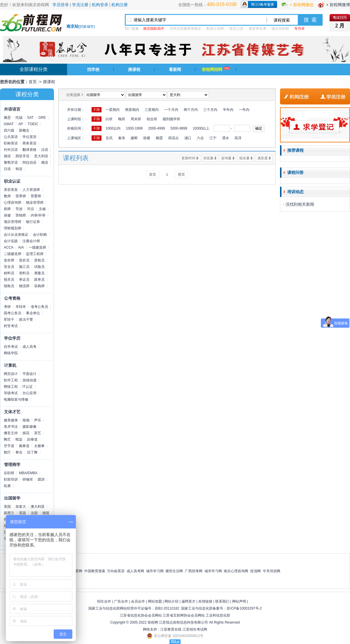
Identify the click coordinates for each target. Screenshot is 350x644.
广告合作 (121, 601)
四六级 (9, 130)
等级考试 (11, 393)
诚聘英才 (188, 601)
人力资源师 (31, 190)
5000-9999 (179, 128)
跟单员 (39, 280)
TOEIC (33, 124)
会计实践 (11, 241)
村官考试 (11, 326)
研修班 (28, 479)
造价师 (9, 260)
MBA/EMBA (28, 473)
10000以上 (201, 128)
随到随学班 (171, 119)
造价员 (24, 260)
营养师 (21, 196)
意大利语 (41, 156)
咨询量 (226, 158)
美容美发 (11, 190)
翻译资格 (29, 150)
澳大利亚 (38, 507)
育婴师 (36, 196)
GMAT (9, 124)
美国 (7, 507)
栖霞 (159, 138)
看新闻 (175, 69)
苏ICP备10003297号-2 (244, 608)
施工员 (24, 267)
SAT (30, 118)
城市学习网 (155, 571)
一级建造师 (37, 247)
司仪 (31, 209)
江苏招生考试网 (195, 629)
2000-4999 (156, 128)
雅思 (7, 118)
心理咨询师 (13, 203)
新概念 (24, 130)
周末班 (136, 119)
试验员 (39, 267)
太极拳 (39, 446)
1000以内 (113, 128)
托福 (19, 118)
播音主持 (11, 433)
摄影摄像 (29, 427)
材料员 (9, 273)
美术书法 (11, 427)
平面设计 (29, 374)
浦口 (188, 138)
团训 (41, 479)
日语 (7, 169)
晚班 (122, 119)
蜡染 (19, 439)
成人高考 (29, 347)
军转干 (9, 320)
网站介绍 (171, 601)
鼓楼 (147, 138)
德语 (7, 156)
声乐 (38, 420)
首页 (33, 82)
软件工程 (11, 380)
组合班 (152, 119)
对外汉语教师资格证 (185, 29)
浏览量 (208, 158)
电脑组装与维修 (16, 399)
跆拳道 (32, 439)
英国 (22, 513)
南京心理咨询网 (236, 571)
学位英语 (29, 137)
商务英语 (29, 143)
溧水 (225, 138)
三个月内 (210, 110)
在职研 (9, 473)
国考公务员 (13, 313)
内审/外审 (38, 215)
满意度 (262, 158)
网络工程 (11, 387)
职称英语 (11, 143)
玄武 (109, 138)
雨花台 (174, 138)
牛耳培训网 (272, 571)
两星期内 (132, 110)
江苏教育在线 (171, 629)
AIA (21, 247)
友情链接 (205, 601)
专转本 (21, 307)
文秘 (42, 209)
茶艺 (38, 433)
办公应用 (29, 393)
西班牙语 (22, 156)
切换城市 (87, 27)
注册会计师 (31, 241)
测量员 (39, 273)
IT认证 (28, 387)
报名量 (244, 158)
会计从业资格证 (16, 235)
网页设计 (11, 374)
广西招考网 (194, 571)
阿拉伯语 (29, 163)
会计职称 (40, 235)
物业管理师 (35, 203)
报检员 (9, 286)
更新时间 (188, 158)
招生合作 (104, 601)
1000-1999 (134, 128)
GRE (42, 118)
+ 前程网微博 (338, 5)
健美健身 (11, 420)
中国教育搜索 (95, 571)
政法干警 (26, 320)
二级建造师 (13, 254)
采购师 (39, 286)
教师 (7, 196)
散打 (7, 452)
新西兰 (9, 513)
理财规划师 (13, 228)
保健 (7, 215)
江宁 (213, 138)
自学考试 (11, 347)
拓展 (7, 486)
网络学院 (11, 353)
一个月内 (171, 110)
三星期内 (152, 110)
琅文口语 (236, 29)
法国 (34, 513)
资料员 (24, 273)
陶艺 (7, 439)
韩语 (19, 169)
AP (21, 124)
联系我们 (222, 601)
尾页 (181, 174)
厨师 (7, 209)
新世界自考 (258, 29)
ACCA (9, 247)
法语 (45, 150)
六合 (200, 138)
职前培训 (11, 479)
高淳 (238, 138)
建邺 (134, 138)
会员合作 (138, 601)
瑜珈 (26, 420)
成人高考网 (135, 571)
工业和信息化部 (218, 615)
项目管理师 (13, 222)
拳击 (19, 452)
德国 (46, 513)
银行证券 (33, 222)
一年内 (244, 110)
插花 (26, 433)
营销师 (21, 215)
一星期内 (113, 110)
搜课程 (134, 69)
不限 (97, 110)
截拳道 (24, 446)
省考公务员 (39, 307)
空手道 (9, 446)
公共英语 (11, 137)
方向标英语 (116, 571)
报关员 (9, 280)
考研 (7, 307)
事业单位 (33, 313)
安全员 (9, 267)
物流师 (24, 286)
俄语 (45, 163)
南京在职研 (280, 29)
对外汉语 (11, 150)
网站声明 (239, 601)
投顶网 (256, 571)
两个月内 (191, 110)
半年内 (228, 110)
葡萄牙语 (11, 163)
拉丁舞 (32, 452)
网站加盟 (155, 601)
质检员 (39, 260)
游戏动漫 (29, 380)
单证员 (24, 280)
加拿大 (21, 507)
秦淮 (122, 138)
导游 (19, 209)
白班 (109, 119)
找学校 (93, 69)
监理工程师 (35, 254)
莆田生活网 (174, 571)
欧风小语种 (215, 29)
